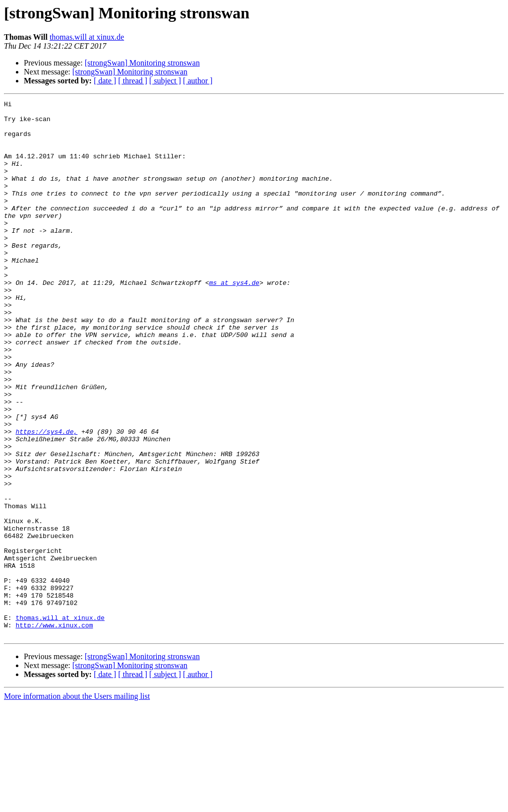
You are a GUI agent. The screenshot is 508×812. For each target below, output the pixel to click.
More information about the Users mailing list (77, 803)
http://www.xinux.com (54, 731)
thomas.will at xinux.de (87, 37)
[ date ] (105, 81)
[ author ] (198, 81)
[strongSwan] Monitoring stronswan (142, 63)
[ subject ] (165, 81)
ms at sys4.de (234, 320)
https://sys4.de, (46, 498)
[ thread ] (133, 81)
